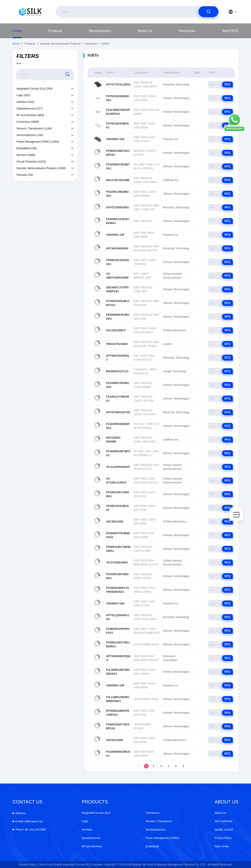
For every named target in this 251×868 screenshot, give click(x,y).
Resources (187, 31)
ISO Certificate (224, 821)
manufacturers (100, 31)
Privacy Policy (223, 838)
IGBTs (105, 44)
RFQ (227, 84)
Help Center (222, 846)
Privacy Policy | (28, 864)
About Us (145, 31)
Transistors (91, 44)
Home (17, 31)
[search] (208, 12)
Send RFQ (230, 31)
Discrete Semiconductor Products (60, 44)
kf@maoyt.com (29, 821)
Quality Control (224, 830)
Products (55, 31)
